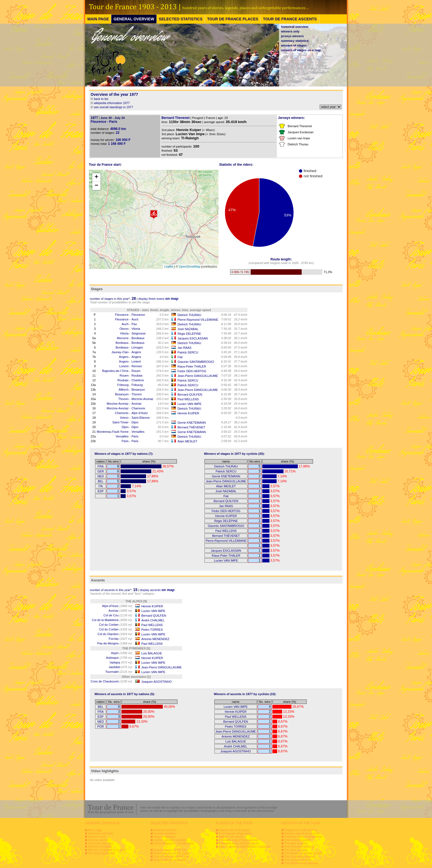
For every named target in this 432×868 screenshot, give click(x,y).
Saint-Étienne (141, 418)
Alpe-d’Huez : (117, 606)
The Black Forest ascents (301, 863)
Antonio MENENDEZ (155, 639)
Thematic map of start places (238, 840)
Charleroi (138, 380)
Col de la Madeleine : (112, 620)
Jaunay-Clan (120, 352)
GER (101, 471)
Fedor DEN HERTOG (192, 371)
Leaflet (169, 266)
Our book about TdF (101, 853)
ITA (101, 486)
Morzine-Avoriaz (142, 399)
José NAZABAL (188, 329)
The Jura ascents (296, 850)
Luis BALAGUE (152, 653)
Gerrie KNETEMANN (192, 423)
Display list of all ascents (301, 830)
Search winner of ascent (170, 860)
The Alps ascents (296, 843)
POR (101, 726)
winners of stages (294, 45)
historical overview (295, 27)
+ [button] (96, 177)
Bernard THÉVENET (191, 427)
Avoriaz (136, 404)
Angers (136, 352)
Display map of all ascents (302, 833)
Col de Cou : (118, 615)
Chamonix (138, 408)
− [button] (96, 186)
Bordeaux (138, 338)
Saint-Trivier (121, 422)
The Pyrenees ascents (299, 847)
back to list (101, 99)
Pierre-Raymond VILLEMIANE (198, 320)
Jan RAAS (184, 348)
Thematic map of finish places (239, 843)
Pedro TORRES (152, 630)
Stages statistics (164, 837)
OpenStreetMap (190, 266)
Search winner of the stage (172, 853)
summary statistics (295, 41)
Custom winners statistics (171, 840)
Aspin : (122, 653)
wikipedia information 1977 (112, 103)
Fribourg (123, 385)
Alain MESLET (187, 441)
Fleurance (122, 315)
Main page (95, 830)
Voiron (124, 418)
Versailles (138, 432)
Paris (135, 436)
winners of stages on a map (301, 50)
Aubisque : (119, 658)
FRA (101, 466)
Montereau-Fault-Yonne (113, 432)
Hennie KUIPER (188, 413)
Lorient (136, 361)
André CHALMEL (153, 620)
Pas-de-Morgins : (115, 643)
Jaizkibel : (120, 667)
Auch (135, 319)
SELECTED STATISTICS (181, 19)
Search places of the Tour (171, 850)
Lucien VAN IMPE (189, 404)
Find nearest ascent (298, 840)
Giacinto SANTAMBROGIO (196, 362)
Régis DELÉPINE (189, 334)
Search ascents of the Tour (172, 856)
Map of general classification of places (244, 847)
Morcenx (123, 338)
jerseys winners (292, 36)
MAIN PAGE (98, 19)
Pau (134, 324)
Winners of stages (100, 847)
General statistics (165, 830)
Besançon (138, 390)
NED (100, 476)
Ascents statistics (165, 833)
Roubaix (137, 376)
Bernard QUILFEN (190, 394)
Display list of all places (234, 830)
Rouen (136, 371)
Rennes (137, 366)
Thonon (137, 394)
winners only (290, 31)
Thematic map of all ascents (303, 837)
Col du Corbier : (116, 625)
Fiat (180, 357)
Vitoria (136, 329)
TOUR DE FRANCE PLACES (233, 19)
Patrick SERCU (188, 352)
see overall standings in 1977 (114, 107)
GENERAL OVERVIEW (134, 19)
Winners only (97, 837)
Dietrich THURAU (189, 315)
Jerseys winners (99, 840)
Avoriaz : (121, 611)
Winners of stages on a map (107, 850)
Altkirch (123, 390)
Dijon (135, 422)
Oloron (124, 329)
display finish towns (158, 299)
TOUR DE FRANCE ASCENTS (290, 19)
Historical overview (101, 833)
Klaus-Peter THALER (192, 366)
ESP (101, 491)
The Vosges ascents (298, 860)
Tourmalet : (119, 672)
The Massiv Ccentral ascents (304, 853)
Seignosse (138, 333)
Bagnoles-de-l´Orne (115, 371)
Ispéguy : (121, 662)
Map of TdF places (231, 837)
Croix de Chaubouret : (112, 681)
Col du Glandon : (115, 634)
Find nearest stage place (235, 833)
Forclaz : (120, 639)
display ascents (157, 590)
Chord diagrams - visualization (174, 843)
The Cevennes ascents (300, 856)
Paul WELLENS (188, 399)
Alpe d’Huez (140, 413)
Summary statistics (101, 843)
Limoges (137, 347)
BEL (101, 481)
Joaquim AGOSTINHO (156, 682)
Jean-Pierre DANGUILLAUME (198, 376)
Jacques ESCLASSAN (193, 338)
